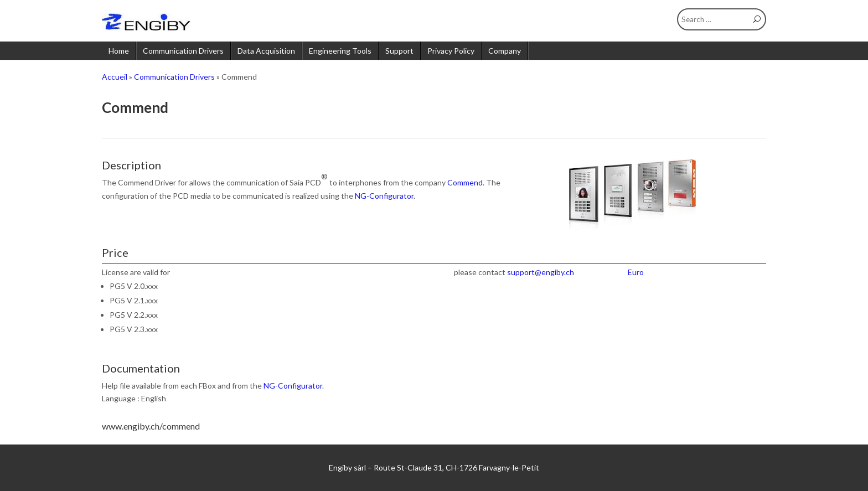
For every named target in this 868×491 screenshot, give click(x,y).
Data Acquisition (266, 51)
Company (505, 51)
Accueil (115, 77)
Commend (465, 182)
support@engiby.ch (541, 272)
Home (119, 51)
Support (399, 51)
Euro (636, 272)
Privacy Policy (451, 51)
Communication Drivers (183, 51)
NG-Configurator (384, 196)
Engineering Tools (340, 51)
